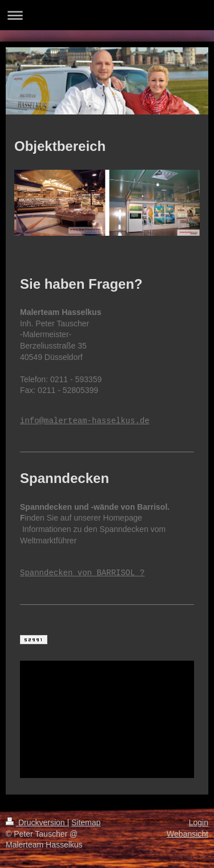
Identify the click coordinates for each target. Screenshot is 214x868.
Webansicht (187, 834)
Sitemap (86, 822)
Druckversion (36, 822)
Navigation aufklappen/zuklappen (107, 15)
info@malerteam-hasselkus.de (85, 421)
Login (199, 822)
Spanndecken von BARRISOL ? (82, 573)
